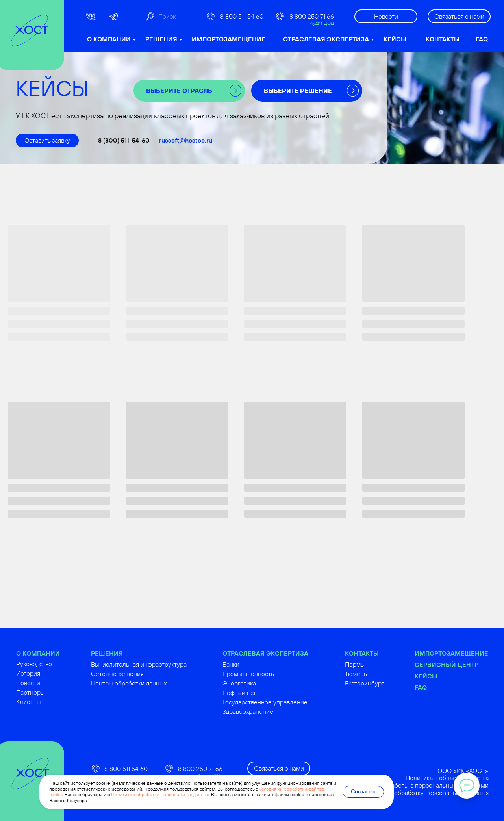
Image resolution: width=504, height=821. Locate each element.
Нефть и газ (258, 693)
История (47, 673)
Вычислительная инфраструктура (158, 664)
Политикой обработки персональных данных (160, 794)
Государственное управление (284, 702)
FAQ (482, 39)
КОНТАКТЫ (443, 39)
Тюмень (375, 674)
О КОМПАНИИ (109, 39)
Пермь (373, 664)
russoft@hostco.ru (186, 140)
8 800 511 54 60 (242, 16)
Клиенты (47, 702)
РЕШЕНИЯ (161, 39)
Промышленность (267, 674)
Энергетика (258, 683)
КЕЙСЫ (395, 39)
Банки (250, 664)
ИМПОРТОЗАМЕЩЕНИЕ (229, 39)
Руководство (53, 664)
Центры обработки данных (148, 683)
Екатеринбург (383, 683)
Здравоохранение (267, 711)
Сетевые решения (136, 674)
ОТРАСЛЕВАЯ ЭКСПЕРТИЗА (326, 39)
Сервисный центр (465, 665)
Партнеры (49, 692)
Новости (47, 683)
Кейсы (445, 676)
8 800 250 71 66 (312, 16)
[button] (459, 16)
